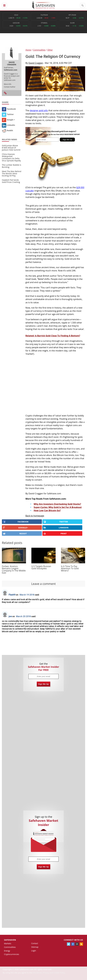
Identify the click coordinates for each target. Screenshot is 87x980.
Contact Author (10, 87)
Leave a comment (43, 584)
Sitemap (35, 947)
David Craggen (36, 63)
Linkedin (8, 125)
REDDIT (15, 533)
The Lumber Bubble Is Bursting (12, 166)
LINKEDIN (56, 528)
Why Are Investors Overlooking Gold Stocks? (57, 504)
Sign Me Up (43, 684)
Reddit (7, 130)
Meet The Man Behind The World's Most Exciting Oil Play (12, 173)
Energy (7, 951)
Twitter (8, 114)
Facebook (9, 109)
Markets (8, 943)
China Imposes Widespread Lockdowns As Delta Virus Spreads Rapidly (11, 157)
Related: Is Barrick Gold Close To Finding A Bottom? (53, 336)
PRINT (55, 534)
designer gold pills (39, 110)
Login (34, 951)
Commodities (10, 947)
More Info (8, 84)
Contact (35, 943)
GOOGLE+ (15, 528)
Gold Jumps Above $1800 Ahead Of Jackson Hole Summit (11, 148)
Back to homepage (35, 516)
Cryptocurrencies (12, 954)
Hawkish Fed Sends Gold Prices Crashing (11, 181)
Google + (8, 120)
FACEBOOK (16, 522)
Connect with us (73, 940)
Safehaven (10, 940)
